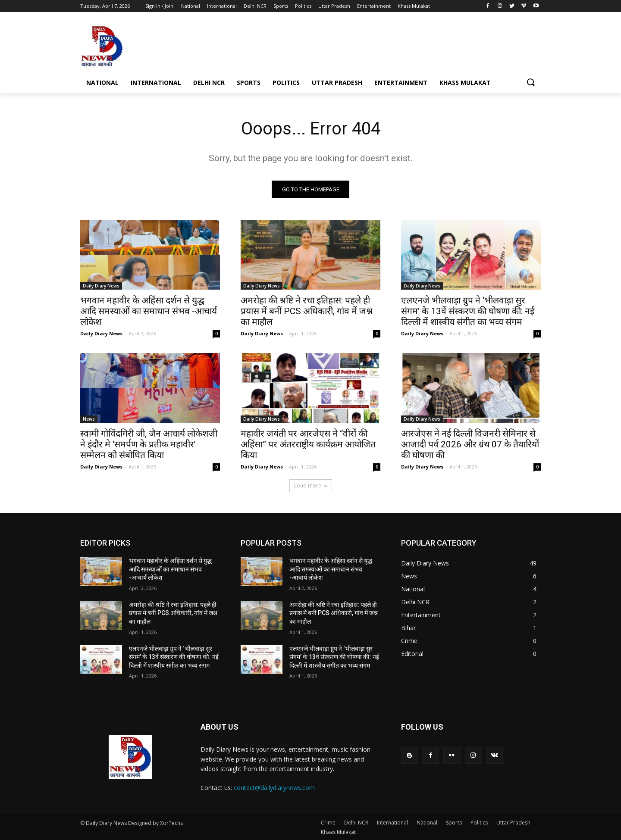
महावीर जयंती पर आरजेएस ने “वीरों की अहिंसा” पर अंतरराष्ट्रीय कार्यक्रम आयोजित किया (308, 444)
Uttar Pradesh (513, 823)
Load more (311, 486)
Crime (328, 823)
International (392, 823)
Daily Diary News (101, 286)
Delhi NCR (356, 823)
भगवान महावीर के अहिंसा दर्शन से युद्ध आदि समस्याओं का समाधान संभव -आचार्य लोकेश (149, 311)
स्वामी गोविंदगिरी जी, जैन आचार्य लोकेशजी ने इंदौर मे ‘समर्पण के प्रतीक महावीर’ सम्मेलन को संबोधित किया (149, 444)
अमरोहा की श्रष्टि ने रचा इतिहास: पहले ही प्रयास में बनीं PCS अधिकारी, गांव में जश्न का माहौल (307, 311)
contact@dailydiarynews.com (274, 788)
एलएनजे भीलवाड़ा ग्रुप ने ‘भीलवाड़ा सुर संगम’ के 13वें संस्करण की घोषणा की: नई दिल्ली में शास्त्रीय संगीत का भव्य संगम (468, 311)
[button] (530, 83)
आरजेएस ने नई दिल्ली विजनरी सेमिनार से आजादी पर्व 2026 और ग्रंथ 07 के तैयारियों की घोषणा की (470, 444)
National (427, 823)
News (89, 419)
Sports (454, 823)
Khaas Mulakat (338, 832)
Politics (479, 823)
